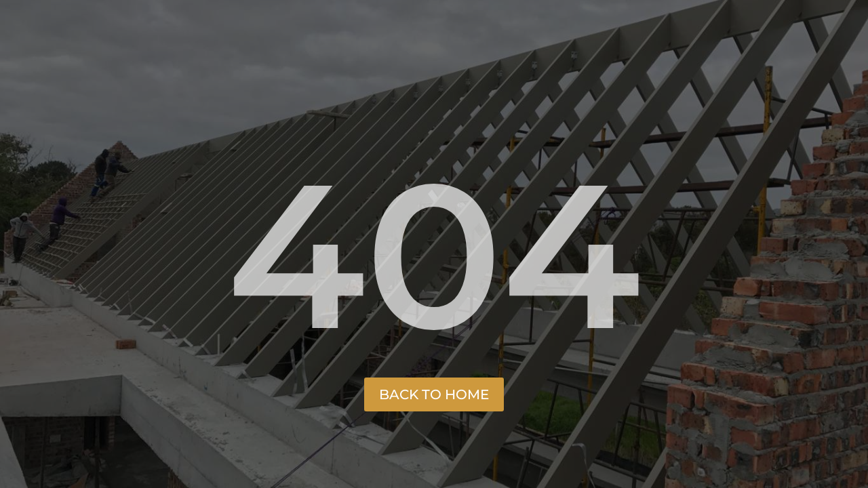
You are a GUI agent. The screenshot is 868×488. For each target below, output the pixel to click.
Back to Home (434, 394)
